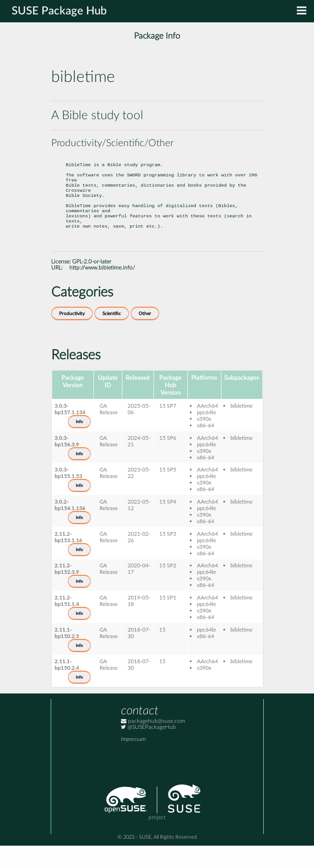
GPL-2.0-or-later (92, 284)
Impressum (133, 762)
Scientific (112, 336)
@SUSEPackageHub (148, 750)
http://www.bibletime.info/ (102, 290)
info (79, 444)
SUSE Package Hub (59, 11)
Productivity (72, 336)
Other (145, 336)
